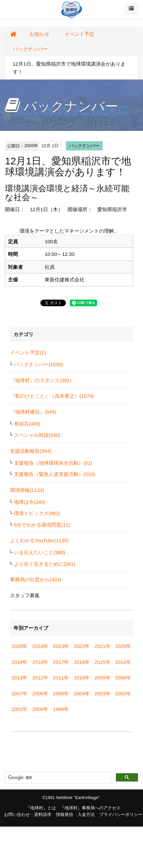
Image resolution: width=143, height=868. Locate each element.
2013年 (20, 678)
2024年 (40, 646)
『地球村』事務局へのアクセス (90, 808)
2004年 (82, 694)
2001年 (20, 709)
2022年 (82, 646)
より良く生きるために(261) (45, 564)
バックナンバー (30, 49)
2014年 (123, 662)
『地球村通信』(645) (33, 412)
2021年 (102, 646)
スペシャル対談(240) (37, 435)
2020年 (123, 646)
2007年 (20, 694)
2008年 (123, 678)
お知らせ (39, 34)
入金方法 (86, 814)
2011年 (61, 678)
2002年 (123, 694)
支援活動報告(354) (31, 451)
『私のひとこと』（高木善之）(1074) (52, 396)
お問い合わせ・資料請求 (28, 814)
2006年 (40, 694)
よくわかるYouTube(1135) (39, 540)
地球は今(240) (30, 502)
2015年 (102, 662)
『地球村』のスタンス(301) (41, 380)
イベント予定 (79, 34)
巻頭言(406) (27, 424)
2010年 (82, 678)
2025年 (20, 646)
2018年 (40, 662)
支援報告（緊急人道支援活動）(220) (54, 474)
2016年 (82, 662)
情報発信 (65, 814)
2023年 (61, 646)
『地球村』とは (41, 808)
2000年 (40, 709)
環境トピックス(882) (37, 513)
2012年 (40, 678)
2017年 (61, 662)
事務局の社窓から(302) (36, 579)
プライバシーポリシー (121, 814)
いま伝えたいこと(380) (40, 552)
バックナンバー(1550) (38, 364)
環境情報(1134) (27, 490)
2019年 (20, 662)
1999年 (61, 709)
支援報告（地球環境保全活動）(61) (53, 463)
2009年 (102, 678)
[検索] (57, 778)
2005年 (61, 694)
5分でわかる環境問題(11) (42, 525)
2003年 (102, 694)
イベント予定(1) (28, 352)
